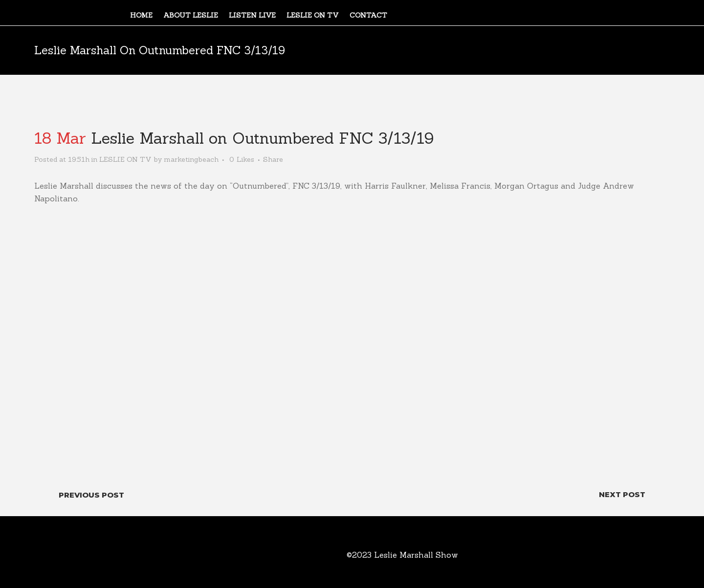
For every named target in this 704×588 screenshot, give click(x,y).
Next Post (622, 494)
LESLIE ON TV (125, 159)
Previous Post (91, 495)
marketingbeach (191, 159)
